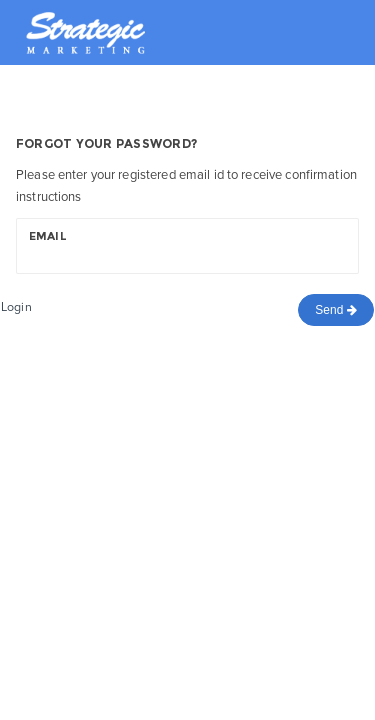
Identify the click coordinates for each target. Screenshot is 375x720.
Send (336, 310)
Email (48, 236)
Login (16, 307)
